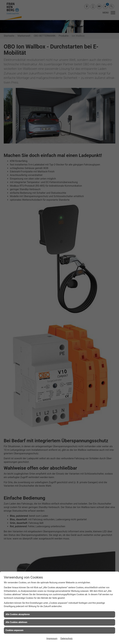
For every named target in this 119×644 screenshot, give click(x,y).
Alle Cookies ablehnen (16, 622)
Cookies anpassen (14, 630)
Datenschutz (66, 638)
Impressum (52, 638)
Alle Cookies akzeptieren (18, 614)
